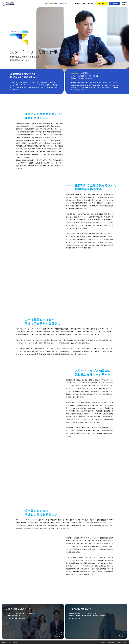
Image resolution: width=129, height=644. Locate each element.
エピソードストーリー (66, 4)
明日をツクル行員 (80, 4)
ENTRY (102, 3)
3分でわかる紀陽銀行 (51, 4)
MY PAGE (114, 3)
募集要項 (91, 4)
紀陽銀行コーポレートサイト (10, 642)
